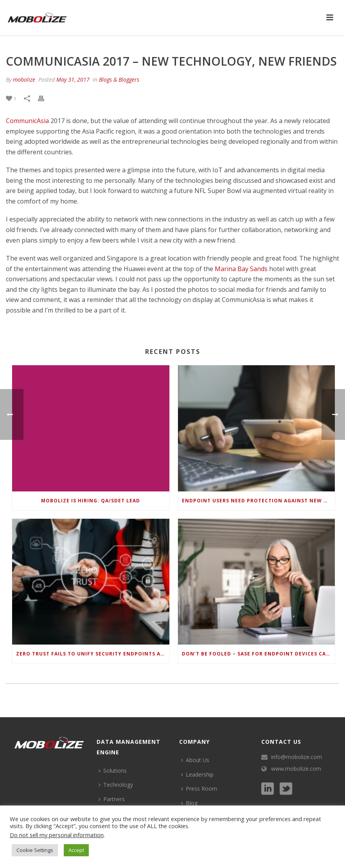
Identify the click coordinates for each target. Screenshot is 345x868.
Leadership (197, 774)
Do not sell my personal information (57, 835)
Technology (116, 785)
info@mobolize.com (296, 757)
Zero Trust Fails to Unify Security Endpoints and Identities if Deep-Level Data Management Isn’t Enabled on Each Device (93, 654)
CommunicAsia (27, 121)
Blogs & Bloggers (119, 79)
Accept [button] (76, 850)
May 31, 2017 (73, 79)
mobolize (24, 79)
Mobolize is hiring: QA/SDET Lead (91, 501)
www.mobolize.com (296, 769)
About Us (195, 760)
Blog (189, 803)
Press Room (199, 789)
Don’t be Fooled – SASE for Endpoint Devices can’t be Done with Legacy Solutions (259, 654)
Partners (112, 799)
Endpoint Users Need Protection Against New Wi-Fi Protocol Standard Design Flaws (259, 501)
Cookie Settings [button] (35, 850)
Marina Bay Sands (241, 269)
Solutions (113, 771)
